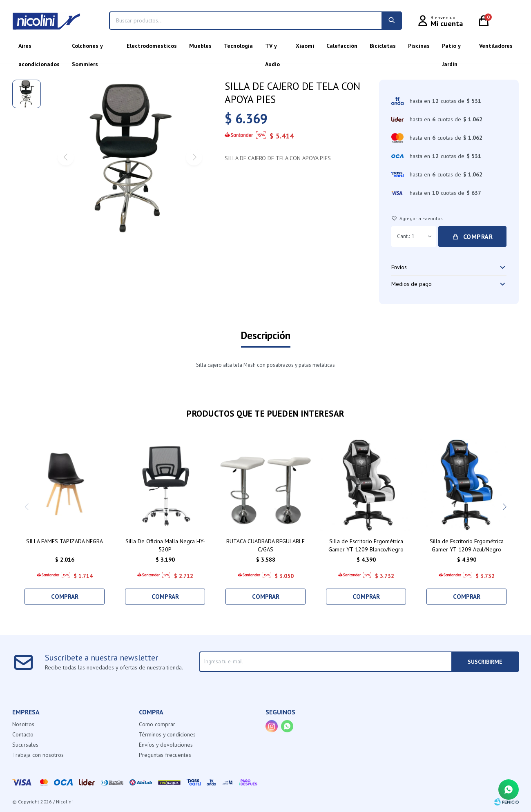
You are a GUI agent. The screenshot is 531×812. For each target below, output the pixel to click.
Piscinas (419, 46)
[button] (504, 507)
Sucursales (25, 745)
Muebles (200, 46)
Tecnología (238, 46)
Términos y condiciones (167, 734)
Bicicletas (383, 46)
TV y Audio (272, 49)
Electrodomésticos (152, 46)
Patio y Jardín (451, 49)
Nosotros (23, 724)
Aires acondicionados (39, 49)
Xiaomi (305, 46)
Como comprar (157, 724)
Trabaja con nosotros (38, 755)
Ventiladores (496, 46)
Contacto (23, 734)
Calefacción (342, 46)
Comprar (478, 236)
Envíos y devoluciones (166, 745)
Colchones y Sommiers (87, 49)
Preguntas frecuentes (165, 755)
